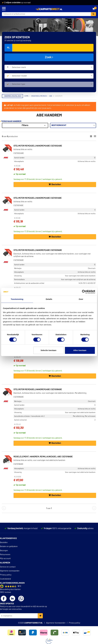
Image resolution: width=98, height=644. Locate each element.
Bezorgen (4, 551)
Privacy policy (6, 575)
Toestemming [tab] (17, 299)
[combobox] (52, 67)
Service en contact (8, 567)
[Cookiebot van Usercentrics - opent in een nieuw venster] (84, 292)
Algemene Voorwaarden (56, 623)
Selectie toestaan (48, 350)
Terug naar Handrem (11, 121)
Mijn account (5, 559)
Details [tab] (49, 299)
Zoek (49, 57)
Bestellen (4, 543)
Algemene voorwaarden (10, 571)
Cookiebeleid (5, 579)
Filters (25, 125)
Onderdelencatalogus (12, 96)
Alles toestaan (80, 350)
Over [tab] (81, 299)
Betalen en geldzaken (9, 546)
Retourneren (5, 555)
